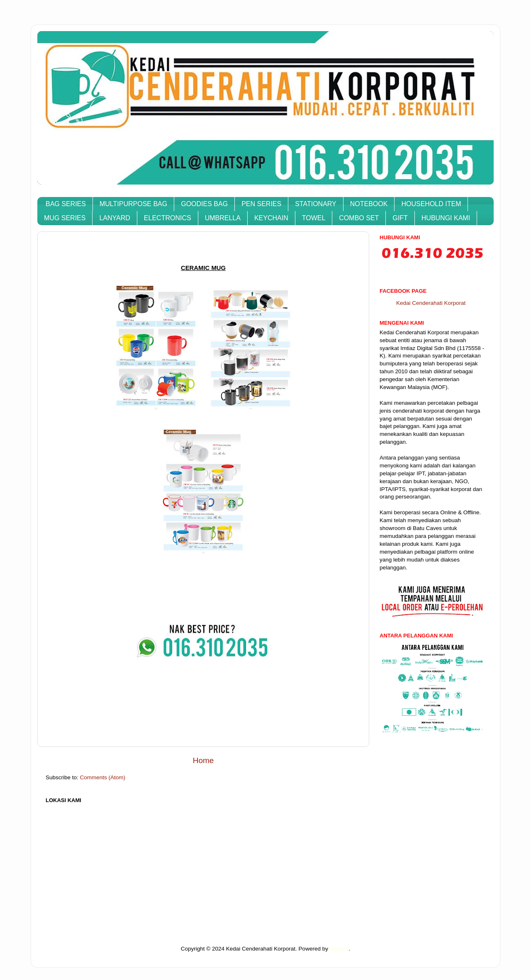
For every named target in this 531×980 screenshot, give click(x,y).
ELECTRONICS (168, 218)
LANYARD (114, 218)
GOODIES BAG (204, 204)
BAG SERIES (66, 204)
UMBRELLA (223, 218)
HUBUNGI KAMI (446, 218)
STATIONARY (316, 204)
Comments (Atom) (103, 777)
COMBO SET (359, 218)
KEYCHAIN (271, 218)
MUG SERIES (65, 218)
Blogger (339, 949)
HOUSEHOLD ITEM (431, 204)
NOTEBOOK (369, 204)
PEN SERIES (261, 204)
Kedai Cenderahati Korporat (431, 303)
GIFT (400, 218)
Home (203, 760)
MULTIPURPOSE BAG (133, 204)
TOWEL (314, 218)
